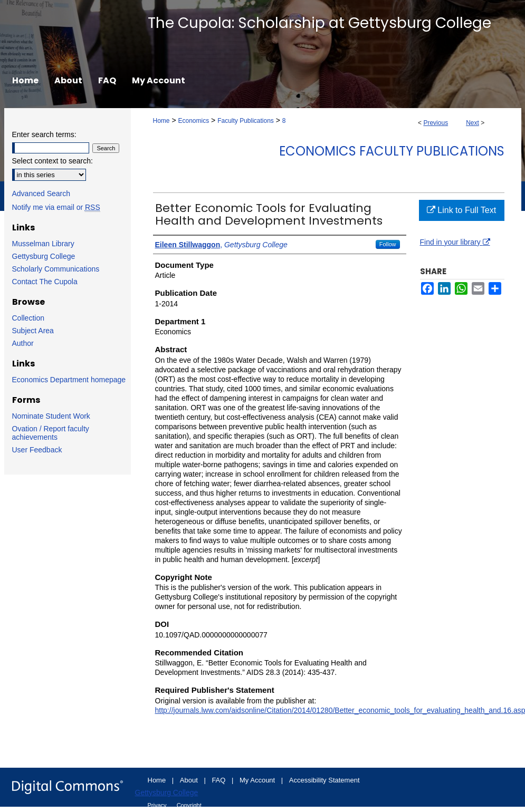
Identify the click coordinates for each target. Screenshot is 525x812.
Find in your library (455, 242)
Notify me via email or (56, 207)
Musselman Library (43, 244)
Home (161, 121)
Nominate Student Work (51, 416)
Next (472, 123)
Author (23, 343)
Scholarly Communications (56, 269)
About (190, 780)
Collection (28, 318)
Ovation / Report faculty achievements (51, 433)
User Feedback (37, 450)
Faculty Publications (246, 121)
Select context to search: (52, 161)
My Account (258, 780)
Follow (388, 244)
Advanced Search (41, 194)
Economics (193, 121)
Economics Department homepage (69, 380)
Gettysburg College (44, 256)
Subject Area (33, 331)
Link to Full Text (461, 210)
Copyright (189, 805)
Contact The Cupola (45, 282)
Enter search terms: (44, 134)
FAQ (219, 780)
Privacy (158, 805)
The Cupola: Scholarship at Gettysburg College (319, 23)
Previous (436, 123)
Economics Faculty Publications (392, 151)
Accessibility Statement (324, 780)
